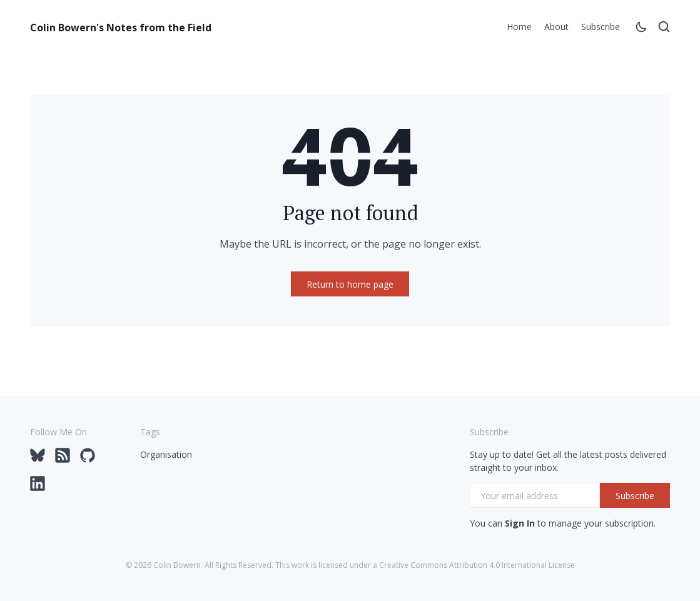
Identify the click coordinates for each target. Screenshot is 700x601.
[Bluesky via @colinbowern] (38, 459)
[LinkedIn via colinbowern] (38, 487)
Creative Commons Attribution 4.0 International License (477, 565)
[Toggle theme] (641, 29)
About (556, 27)
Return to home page (350, 284)
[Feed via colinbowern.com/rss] (63, 459)
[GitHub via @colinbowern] (88, 459)
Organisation (166, 454)
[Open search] (664, 29)
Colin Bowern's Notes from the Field (121, 28)
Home (519, 27)
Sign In (520, 523)
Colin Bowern (177, 565)
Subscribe (601, 27)
